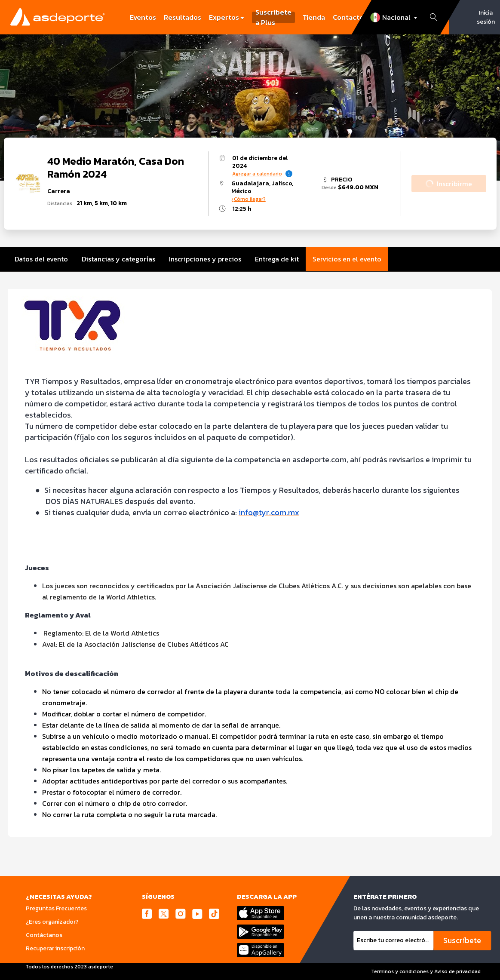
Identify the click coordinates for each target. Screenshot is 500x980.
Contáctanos (44, 935)
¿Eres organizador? (52, 922)
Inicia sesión (486, 17)
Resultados (183, 17)
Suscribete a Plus (273, 17)
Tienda (314, 17)
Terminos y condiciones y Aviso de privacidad (426, 971)
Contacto (348, 17)
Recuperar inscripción (55, 948)
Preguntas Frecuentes (56, 908)
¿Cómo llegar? (248, 199)
